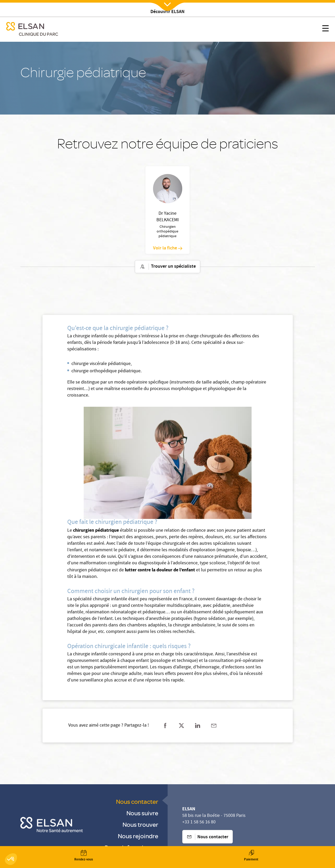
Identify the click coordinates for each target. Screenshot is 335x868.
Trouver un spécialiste (167, 267)
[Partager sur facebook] (165, 726)
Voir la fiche (168, 248)
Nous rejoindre (138, 836)
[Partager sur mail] (214, 726)
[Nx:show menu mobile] (325, 29)
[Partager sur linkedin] (198, 726)
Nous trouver (140, 824)
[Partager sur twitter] (181, 726)
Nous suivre (142, 813)
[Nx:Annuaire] (84, 856)
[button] (11, 859)
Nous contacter (137, 801)
